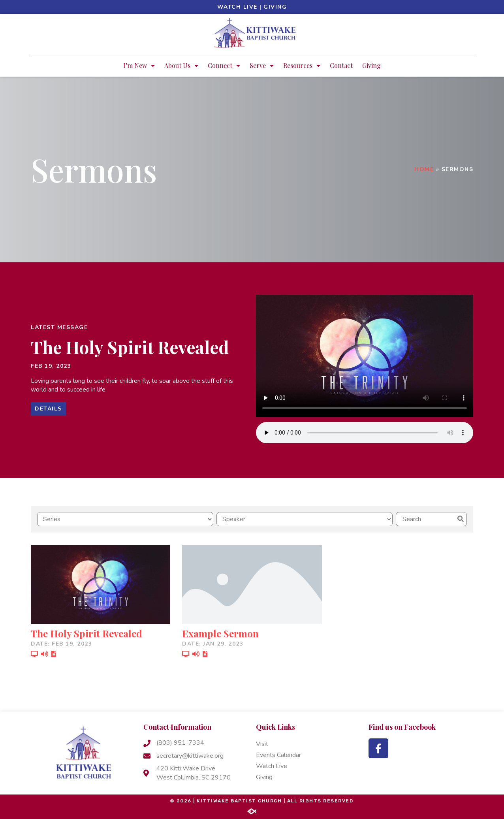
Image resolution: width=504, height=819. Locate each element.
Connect (224, 66)
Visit (262, 744)
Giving (275, 7)
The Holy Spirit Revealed (130, 347)
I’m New (139, 66)
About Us (181, 66)
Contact (341, 65)
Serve (262, 66)
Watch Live (237, 7)
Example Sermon (220, 633)
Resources (302, 66)
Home (424, 169)
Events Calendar (278, 755)
